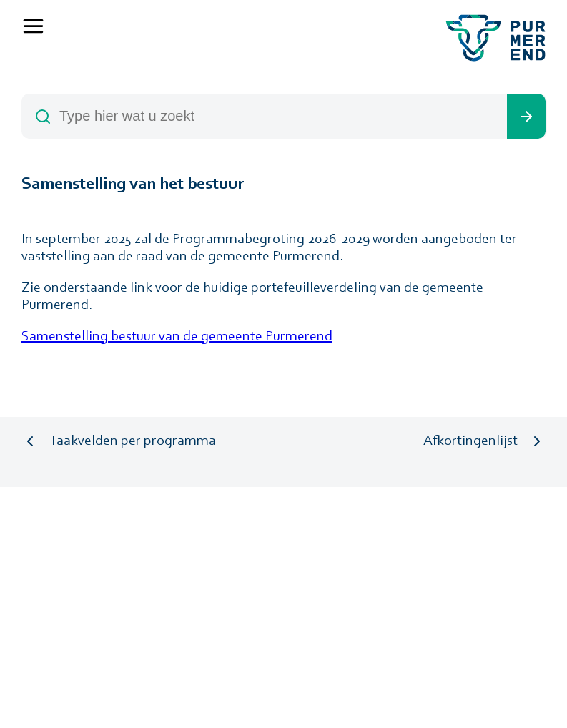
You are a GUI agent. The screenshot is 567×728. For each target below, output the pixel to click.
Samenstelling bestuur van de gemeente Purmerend (177, 337)
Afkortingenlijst (470, 441)
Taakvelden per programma (133, 441)
